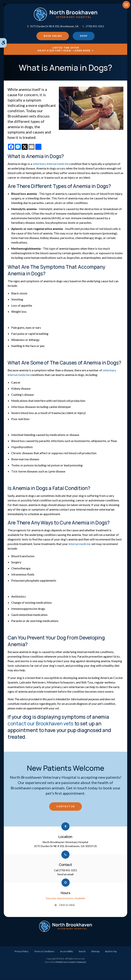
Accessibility (67, 952)
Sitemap (95, 952)
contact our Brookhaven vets (41, 724)
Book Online (53, 36)
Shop (84, 36)
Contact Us (66, 807)
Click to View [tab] (67, 905)
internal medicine (80, 544)
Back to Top (111, 952)
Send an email (65, 874)
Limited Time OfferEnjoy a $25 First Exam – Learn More (64, 49)
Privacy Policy (22, 952)
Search (82, 952)
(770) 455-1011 (95, 26)
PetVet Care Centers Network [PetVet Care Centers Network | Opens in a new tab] (71, 962)
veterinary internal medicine (51, 164)
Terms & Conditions (44, 952)
